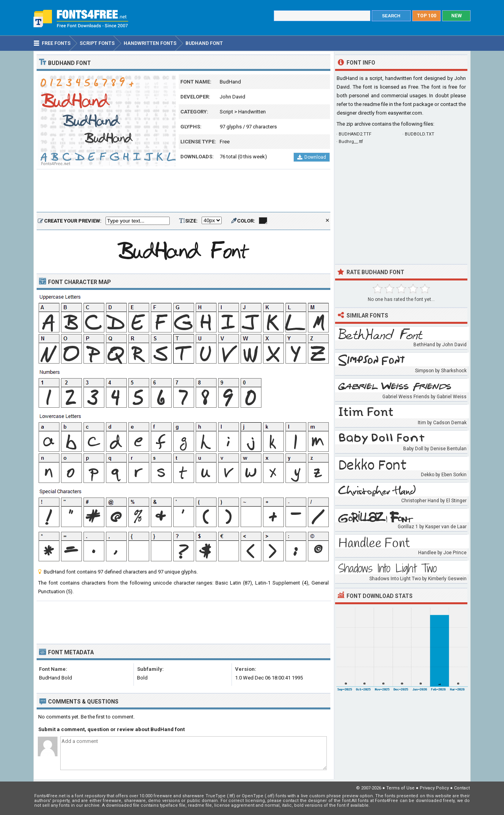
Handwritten (252, 112)
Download (312, 157)
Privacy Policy (434, 788)
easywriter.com (405, 113)
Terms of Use (400, 788)
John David (233, 97)
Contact (462, 788)
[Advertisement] (183, 191)
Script (226, 112)
